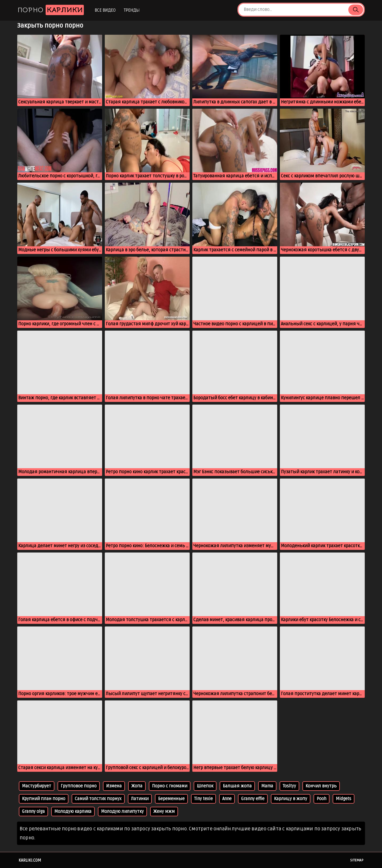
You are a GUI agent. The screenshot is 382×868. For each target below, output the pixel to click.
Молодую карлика (73, 812)
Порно (51, 10)
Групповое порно (79, 786)
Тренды (132, 10)
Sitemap (357, 860)
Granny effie (253, 799)
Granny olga (33, 812)
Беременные (171, 799)
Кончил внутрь (321, 786)
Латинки (140, 799)
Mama (267, 786)
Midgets (344, 799)
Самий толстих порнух (98, 799)
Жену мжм (164, 812)
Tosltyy (289, 786)
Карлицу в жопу (291, 799)
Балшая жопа (237, 786)
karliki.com (30, 860)
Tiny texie (203, 799)
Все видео (105, 10)
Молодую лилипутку (122, 812)
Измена (114, 786)
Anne (227, 799)
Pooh (322, 799)
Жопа (137, 786)
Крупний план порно (44, 799)
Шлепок (205, 786)
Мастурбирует (37, 786)
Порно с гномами (170, 786)
